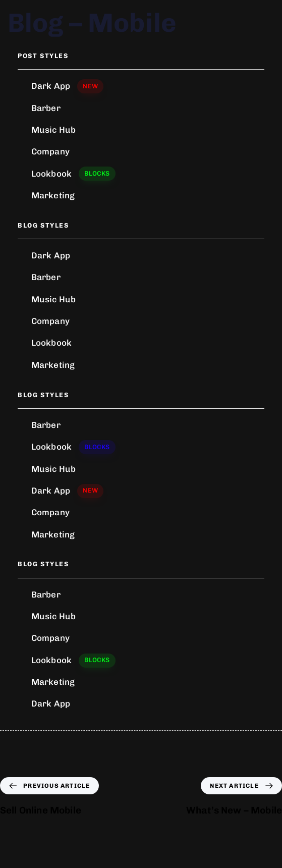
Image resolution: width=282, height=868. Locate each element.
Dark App (68, 86)
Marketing (53, 195)
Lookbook (73, 174)
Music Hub (53, 130)
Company (50, 151)
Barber (46, 108)
